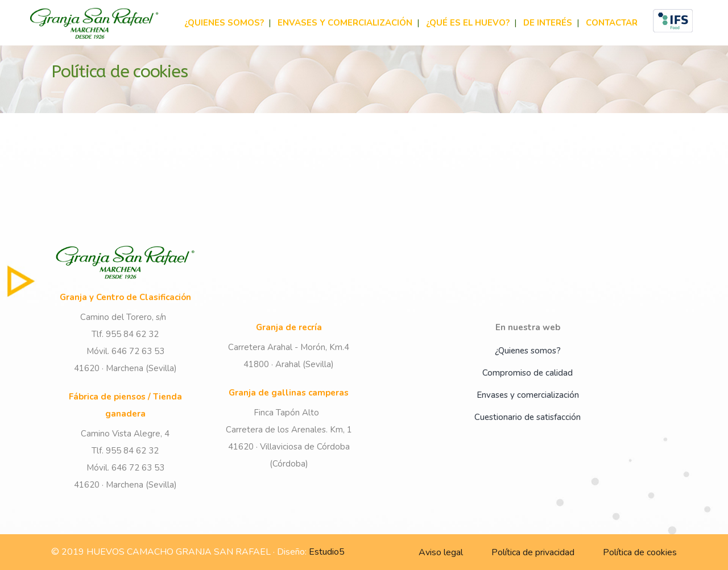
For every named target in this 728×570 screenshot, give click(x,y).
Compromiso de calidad (528, 373)
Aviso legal (441, 552)
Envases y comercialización (528, 395)
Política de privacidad (533, 552)
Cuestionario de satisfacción (528, 417)
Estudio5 (327, 552)
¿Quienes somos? (528, 351)
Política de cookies (640, 552)
